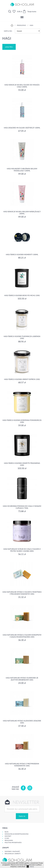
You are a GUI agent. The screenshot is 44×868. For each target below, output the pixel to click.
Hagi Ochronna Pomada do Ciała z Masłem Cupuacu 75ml (22, 507)
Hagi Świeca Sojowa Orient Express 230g (22, 379)
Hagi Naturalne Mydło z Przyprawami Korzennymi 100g (22, 765)
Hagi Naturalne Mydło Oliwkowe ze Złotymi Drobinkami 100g (22, 679)
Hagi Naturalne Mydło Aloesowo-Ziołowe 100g (22, 722)
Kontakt (8, 836)
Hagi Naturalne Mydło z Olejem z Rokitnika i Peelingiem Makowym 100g (22, 593)
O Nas (7, 838)
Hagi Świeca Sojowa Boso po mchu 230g (22, 295)
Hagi (31, 25)
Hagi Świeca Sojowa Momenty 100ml (22, 254)
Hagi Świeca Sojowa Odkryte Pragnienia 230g (22, 464)
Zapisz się (22, 816)
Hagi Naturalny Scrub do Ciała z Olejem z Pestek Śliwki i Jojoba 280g (22, 550)
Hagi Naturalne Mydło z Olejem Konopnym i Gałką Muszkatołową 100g (22, 636)
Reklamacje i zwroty (13, 854)
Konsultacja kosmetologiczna (17, 834)
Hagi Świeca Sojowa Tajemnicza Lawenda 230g (22, 337)
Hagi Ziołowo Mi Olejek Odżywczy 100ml (22, 128)
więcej (32, 867)
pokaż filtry (9, 47)
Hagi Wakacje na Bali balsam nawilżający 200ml (22, 213)
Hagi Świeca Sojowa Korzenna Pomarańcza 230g (22, 421)
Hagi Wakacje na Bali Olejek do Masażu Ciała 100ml (22, 86)
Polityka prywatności (13, 842)
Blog (7, 832)
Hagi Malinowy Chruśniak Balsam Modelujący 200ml (22, 170)
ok (28, 867)
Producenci (21, 25)
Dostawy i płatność (12, 851)
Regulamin (9, 840)
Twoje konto (32, 11)
